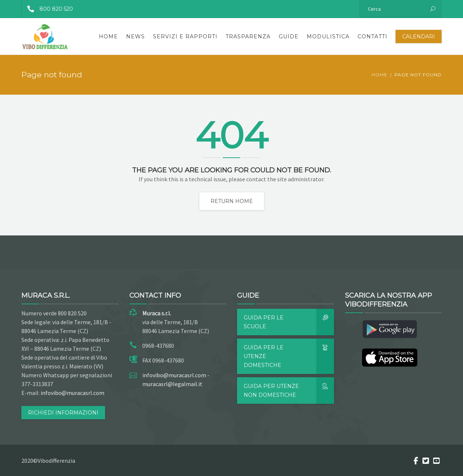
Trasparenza (248, 36)
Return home (232, 201)
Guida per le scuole (289, 322)
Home (108, 36)
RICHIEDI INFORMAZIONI (63, 413)
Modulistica (328, 36)
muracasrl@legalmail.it (172, 384)
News (135, 36)
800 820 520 (47, 9)
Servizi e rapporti (185, 36)
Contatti (373, 36)
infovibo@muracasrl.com (72, 393)
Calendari (419, 36)
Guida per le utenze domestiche (289, 356)
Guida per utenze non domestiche (289, 391)
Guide (289, 36)
